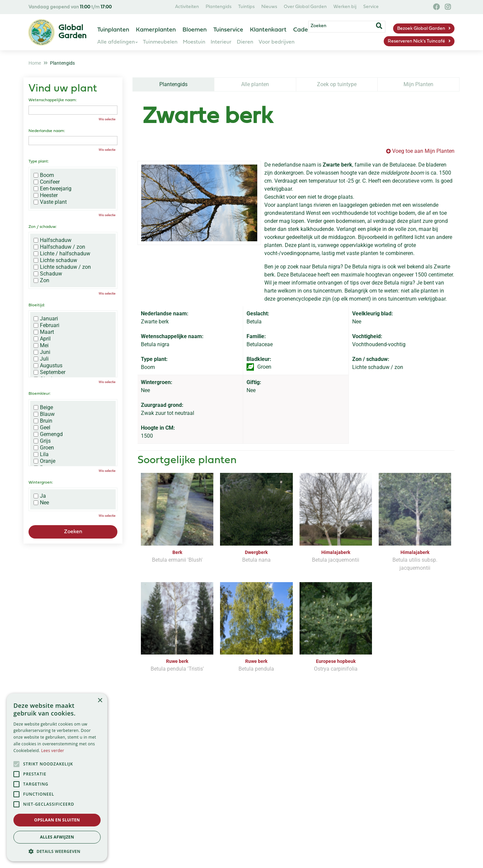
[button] (57, 851)
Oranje (44, 461)
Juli (41, 359)
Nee (41, 503)
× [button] (100, 701)
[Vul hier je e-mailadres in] (198, 767)
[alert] (57, 777)
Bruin (43, 421)
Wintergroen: (41, 483)
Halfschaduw (52, 240)
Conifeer (47, 182)
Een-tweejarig (52, 189)
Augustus (48, 366)
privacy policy (269, 748)
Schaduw (48, 274)
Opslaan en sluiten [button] (57, 820)
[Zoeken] (362, 28)
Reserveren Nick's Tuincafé (416, 41)
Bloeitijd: (37, 305)
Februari (46, 325)
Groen (44, 448)
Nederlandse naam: (47, 131)
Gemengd (48, 434)
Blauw (44, 414)
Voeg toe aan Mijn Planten (423, 151)
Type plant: (39, 162)
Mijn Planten (418, 84)
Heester (46, 195)
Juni (42, 352)
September (49, 372)
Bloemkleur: (40, 394)
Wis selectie (107, 119)
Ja (40, 496)
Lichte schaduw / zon (62, 267)
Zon (41, 281)
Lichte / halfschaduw (62, 254)
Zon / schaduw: (43, 227)
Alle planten (255, 84)
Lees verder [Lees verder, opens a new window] (53, 751)
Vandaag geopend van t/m (70, 7)
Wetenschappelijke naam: (53, 100)
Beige (43, 408)
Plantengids (173, 84)
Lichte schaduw (55, 260)
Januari (46, 319)
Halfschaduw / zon (59, 247)
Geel (42, 428)
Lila (41, 454)
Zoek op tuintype (337, 84)
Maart (44, 332)
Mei (41, 346)
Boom (44, 175)
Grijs (42, 441)
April (42, 339)
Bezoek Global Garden (421, 29)
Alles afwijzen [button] (57, 837)
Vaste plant (50, 202)
